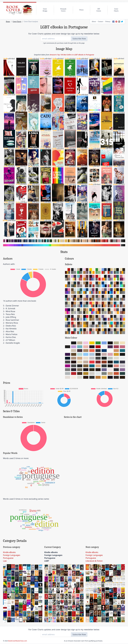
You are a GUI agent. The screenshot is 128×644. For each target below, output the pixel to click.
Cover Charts (17, 22)
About (94, 22)
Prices (81, 10)
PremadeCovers (63, 10)
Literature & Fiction (94, 561)
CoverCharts (116, 10)
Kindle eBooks (9, 552)
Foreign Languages (12, 555)
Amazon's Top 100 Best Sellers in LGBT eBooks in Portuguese (72, 55)
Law (5, 561)
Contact (101, 22)
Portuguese (8, 558)
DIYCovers (99, 10)
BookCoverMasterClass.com (18, 641)
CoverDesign (45, 10)
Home (8, 22)
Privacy (108, 22)
